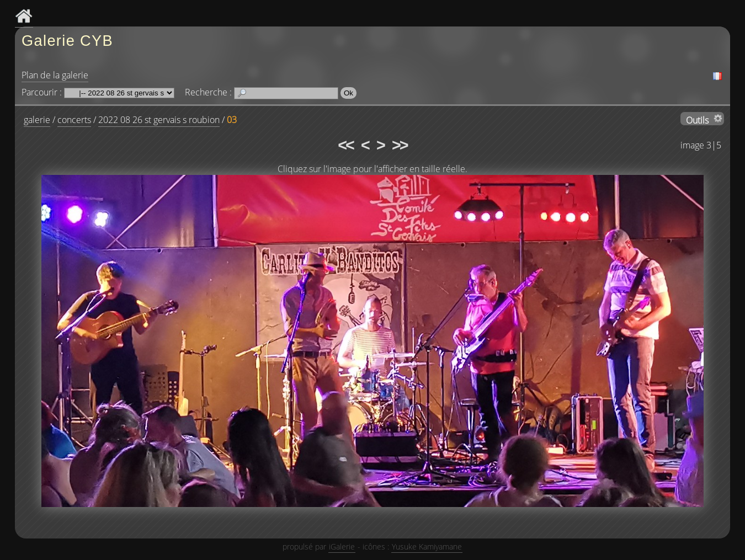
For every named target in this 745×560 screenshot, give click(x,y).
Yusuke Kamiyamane (427, 546)
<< (345, 145)
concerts (74, 120)
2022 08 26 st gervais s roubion (159, 120)
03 (232, 120)
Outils (697, 120)
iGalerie (342, 546)
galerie (37, 120)
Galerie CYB (67, 41)
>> (400, 145)
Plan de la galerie (55, 75)
